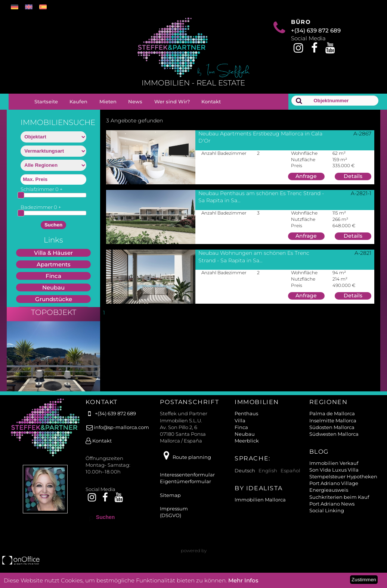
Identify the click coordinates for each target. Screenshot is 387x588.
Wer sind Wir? (172, 101)
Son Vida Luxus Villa (334, 477)
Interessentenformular (187, 482)
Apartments (54, 264)
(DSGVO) (171, 523)
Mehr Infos (243, 580)
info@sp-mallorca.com (117, 435)
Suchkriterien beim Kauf (339, 504)
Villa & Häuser (53, 253)
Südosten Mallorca (332, 435)
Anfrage (306, 176)
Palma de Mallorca (332, 421)
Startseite (46, 101)
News (135, 101)
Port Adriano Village (334, 491)
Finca (53, 276)
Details (353, 176)
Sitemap (170, 503)
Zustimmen (364, 580)
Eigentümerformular (185, 489)
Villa (240, 428)
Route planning (185, 465)
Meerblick (247, 448)
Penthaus (246, 421)
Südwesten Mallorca (334, 441)
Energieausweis (329, 497)
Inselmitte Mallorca (333, 428)
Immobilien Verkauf (334, 470)
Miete (53, 311)
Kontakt (211, 101)
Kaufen (78, 101)
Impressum (174, 516)
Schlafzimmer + (42, 189)
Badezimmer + (41, 207)
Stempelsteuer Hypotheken (343, 484)
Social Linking (327, 518)
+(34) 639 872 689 (316, 30)
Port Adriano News (332, 511)
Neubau (53, 287)
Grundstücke (54, 299)
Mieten (108, 101)
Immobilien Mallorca (260, 507)
